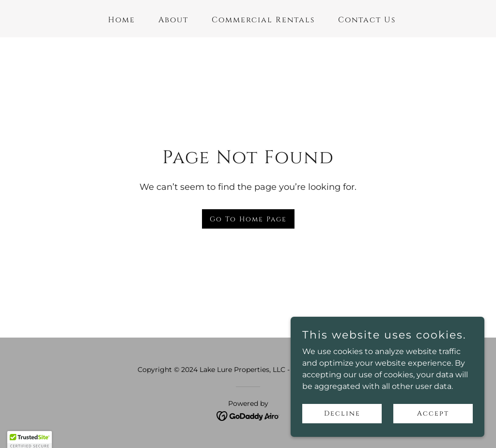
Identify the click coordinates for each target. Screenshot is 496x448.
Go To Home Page (248, 219)
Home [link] (122, 20)
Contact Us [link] (367, 20)
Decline (342, 413)
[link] (248, 415)
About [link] (173, 20)
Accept (433, 413)
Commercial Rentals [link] (263, 20)
